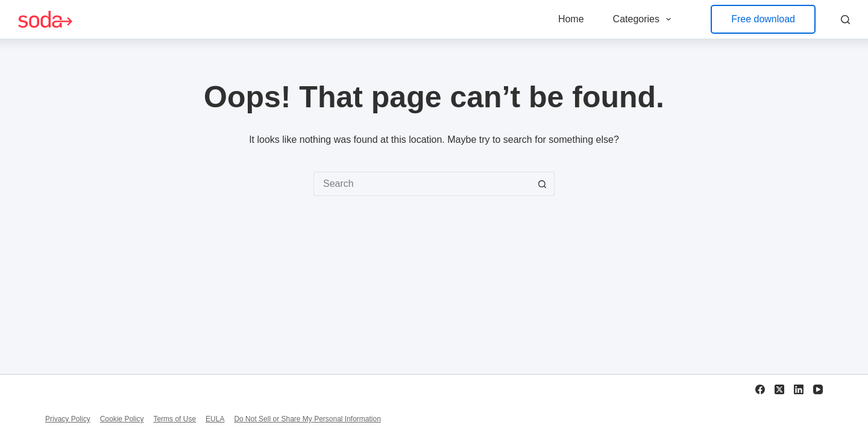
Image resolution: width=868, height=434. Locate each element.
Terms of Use (175, 419)
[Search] (845, 20)
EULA (215, 419)
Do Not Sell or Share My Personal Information (307, 419)
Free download (763, 19)
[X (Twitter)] (779, 389)
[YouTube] (818, 389)
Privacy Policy (68, 419)
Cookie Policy (122, 419)
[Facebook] (760, 389)
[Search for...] (422, 184)
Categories (645, 19)
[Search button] (542, 184)
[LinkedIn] (799, 389)
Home (571, 19)
